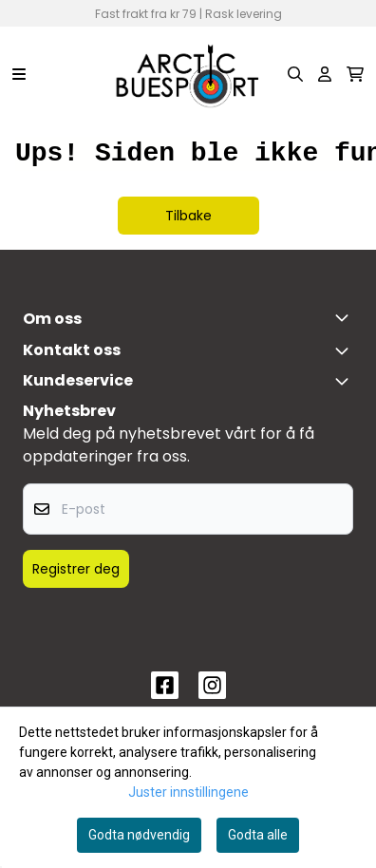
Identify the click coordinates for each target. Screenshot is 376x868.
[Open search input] (295, 74)
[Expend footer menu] (346, 381)
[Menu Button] (19, 74)
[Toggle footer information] (346, 317)
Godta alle (258, 835)
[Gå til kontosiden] (325, 74)
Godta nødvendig (139, 835)
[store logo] (188, 74)
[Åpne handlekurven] (355, 74)
